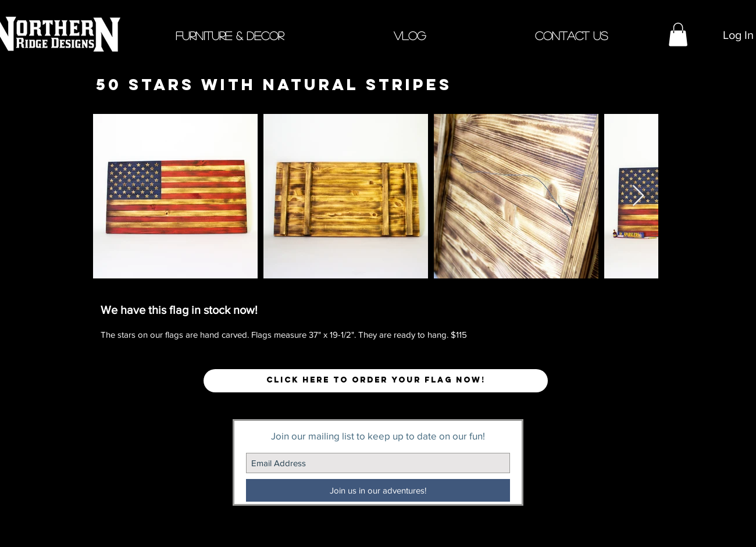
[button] (229, 35)
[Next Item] (638, 196)
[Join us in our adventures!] (378, 490)
